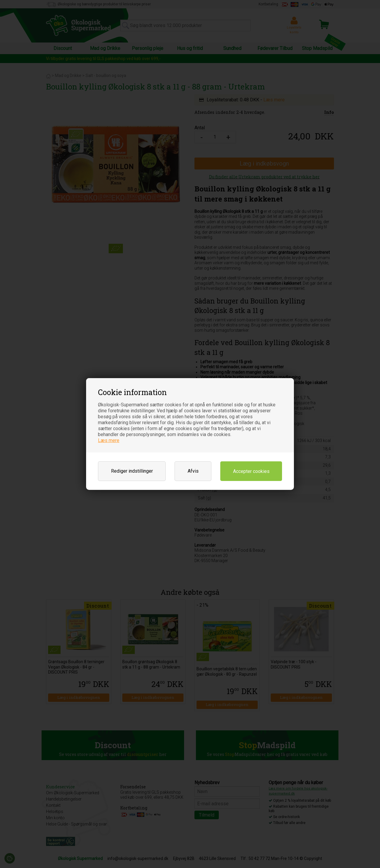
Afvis (193, 471)
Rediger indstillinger (132, 471)
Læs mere (109, 440)
